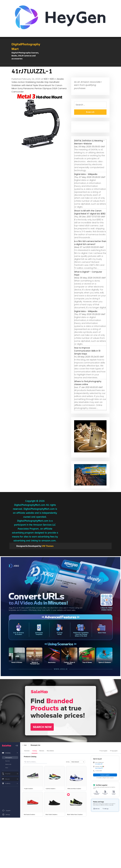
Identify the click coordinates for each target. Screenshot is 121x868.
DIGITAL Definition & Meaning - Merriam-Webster (89, 142)
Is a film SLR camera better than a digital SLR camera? (90, 243)
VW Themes (47, 546)
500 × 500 (49, 79)
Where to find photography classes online (88, 383)
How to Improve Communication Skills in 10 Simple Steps (87, 351)
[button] (60, 65)
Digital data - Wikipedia (86, 174)
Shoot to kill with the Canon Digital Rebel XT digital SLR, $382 (90, 212)
